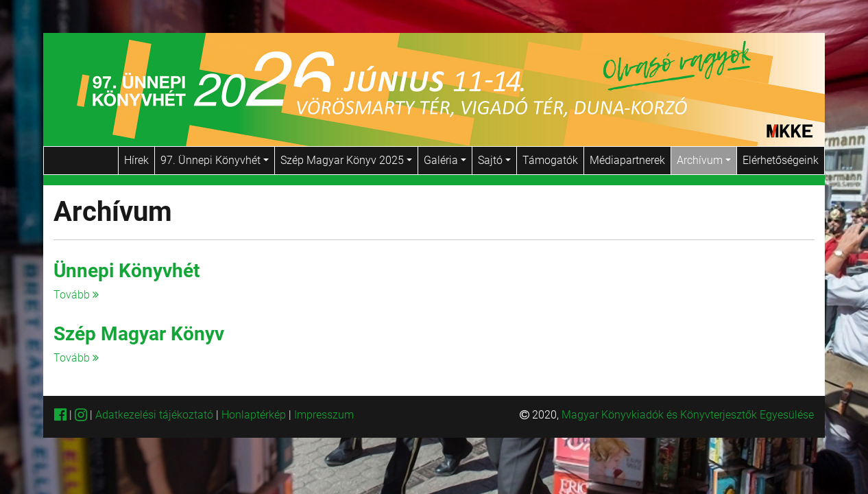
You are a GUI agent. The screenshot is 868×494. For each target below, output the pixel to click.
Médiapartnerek (627, 160)
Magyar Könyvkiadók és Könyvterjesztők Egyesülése (688, 415)
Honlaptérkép (255, 415)
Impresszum (324, 415)
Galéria (445, 160)
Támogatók (550, 160)
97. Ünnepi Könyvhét (215, 160)
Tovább (76, 295)
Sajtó (494, 160)
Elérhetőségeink (781, 160)
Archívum (704, 160)
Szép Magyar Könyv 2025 (346, 160)
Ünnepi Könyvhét (126, 271)
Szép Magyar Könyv (139, 334)
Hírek (136, 160)
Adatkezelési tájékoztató (154, 415)
